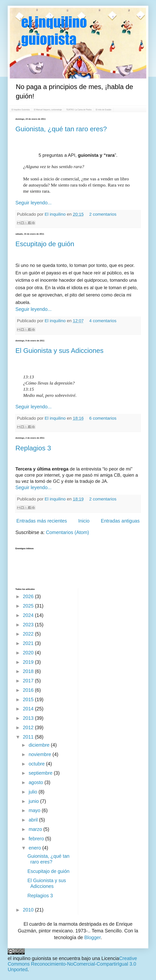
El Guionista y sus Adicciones (59, 350)
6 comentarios (103, 418)
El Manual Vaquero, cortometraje (48, 110)
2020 (29, 653)
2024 (29, 615)
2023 (29, 625)
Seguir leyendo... (34, 203)
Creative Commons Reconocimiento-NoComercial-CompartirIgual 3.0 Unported (72, 964)
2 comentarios (103, 214)
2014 (29, 709)
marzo (36, 829)
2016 (29, 690)
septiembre (41, 773)
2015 (29, 699)
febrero (37, 839)
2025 (29, 606)
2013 (29, 718)
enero (36, 848)
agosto (37, 782)
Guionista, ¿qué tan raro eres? (61, 129)
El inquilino (56, 214)
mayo (35, 810)
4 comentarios (103, 321)
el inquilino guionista (29, 958)
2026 (29, 596)
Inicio (84, 521)
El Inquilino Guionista (21, 110)
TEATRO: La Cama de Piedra (79, 110)
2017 (29, 681)
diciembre (40, 745)
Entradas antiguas (120, 521)
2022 (29, 634)
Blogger (93, 937)
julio (34, 792)
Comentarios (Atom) (67, 532)
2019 (29, 662)
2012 (29, 727)
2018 (29, 671)
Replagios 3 (33, 448)
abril (34, 820)
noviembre (41, 754)
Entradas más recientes (42, 521)
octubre (37, 764)
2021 (29, 643)
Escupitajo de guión (45, 244)
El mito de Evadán (104, 110)
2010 (29, 910)
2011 (29, 737)
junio (34, 801)
